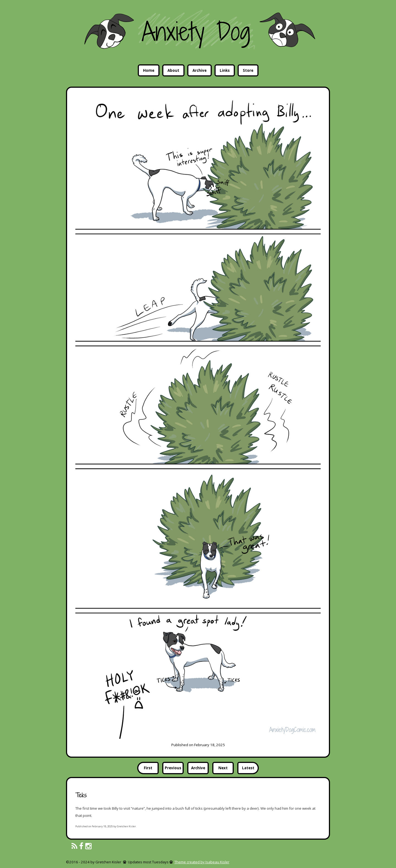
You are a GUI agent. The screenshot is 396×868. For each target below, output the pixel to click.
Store (248, 70)
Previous (173, 768)
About (173, 70)
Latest (248, 768)
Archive (200, 70)
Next (223, 768)
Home (149, 70)
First (148, 768)
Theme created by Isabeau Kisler (202, 862)
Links (225, 70)
